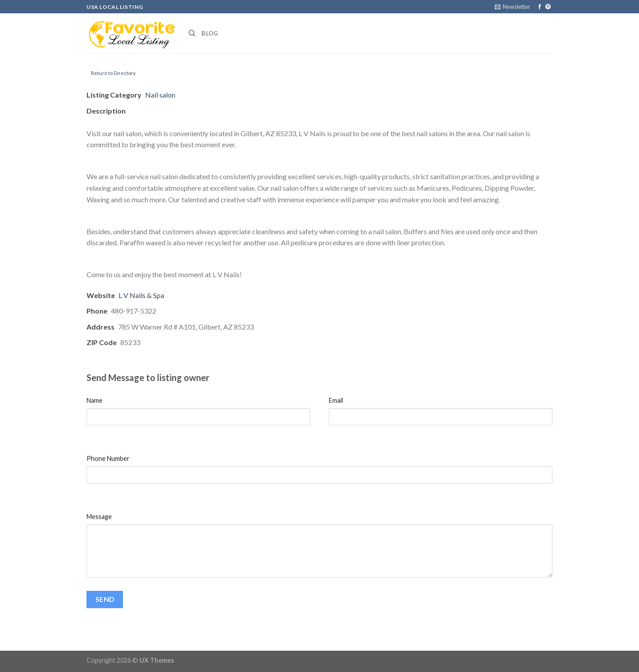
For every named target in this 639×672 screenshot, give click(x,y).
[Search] (192, 33)
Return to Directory (113, 73)
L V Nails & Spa (141, 295)
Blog (210, 33)
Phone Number (108, 458)
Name (95, 400)
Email (336, 400)
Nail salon (160, 95)
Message (99, 517)
